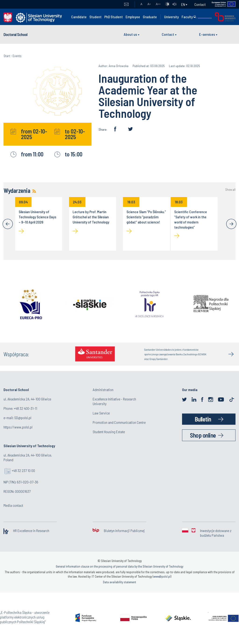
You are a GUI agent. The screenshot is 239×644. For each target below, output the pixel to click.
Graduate (150, 17)
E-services (207, 34)
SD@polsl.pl (23, 418)
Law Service (101, 413)
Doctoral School (15, 34)
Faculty (187, 17)
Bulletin (203, 419)
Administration (103, 390)
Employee (133, 17)
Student (95, 17)
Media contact (13, 505)
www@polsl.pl (162, 576)
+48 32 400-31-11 (25, 408)
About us (130, 34)
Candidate (79, 17)
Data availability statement (119, 582)
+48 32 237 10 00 (23, 470)
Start (7, 56)
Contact (200, 4)
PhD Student (114, 17)
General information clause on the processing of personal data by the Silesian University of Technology (119, 566)
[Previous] (8, 224)
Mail (126, 4)
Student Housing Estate (109, 432)
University (171, 17)
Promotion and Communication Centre (119, 422)
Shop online (203, 435)
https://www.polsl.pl (18, 427)
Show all (230, 190)
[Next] (231, 224)
